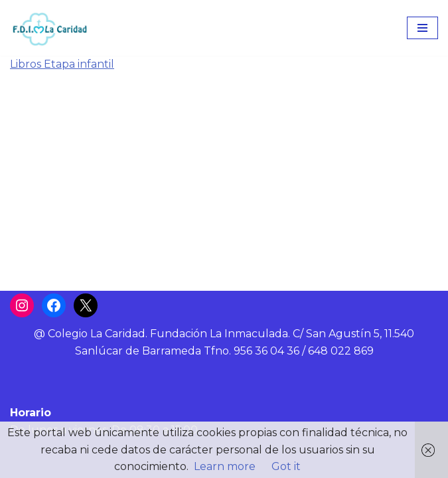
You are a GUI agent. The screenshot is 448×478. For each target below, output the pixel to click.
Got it (286, 466)
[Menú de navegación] (422, 28)
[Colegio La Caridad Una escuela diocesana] (50, 28)
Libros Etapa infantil (62, 64)
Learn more (225, 466)
